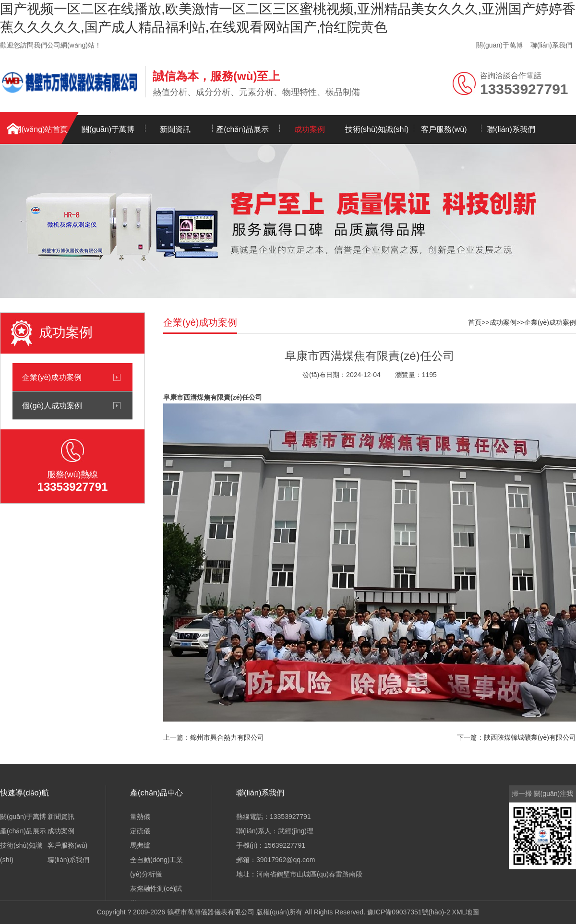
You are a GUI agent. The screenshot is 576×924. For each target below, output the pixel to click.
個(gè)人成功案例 (52, 405)
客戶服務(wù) (444, 129)
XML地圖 (466, 912)
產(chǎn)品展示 (242, 129)
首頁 (475, 322)
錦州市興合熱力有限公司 (227, 737)
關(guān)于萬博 (499, 45)
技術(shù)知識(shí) (377, 129)
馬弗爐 (140, 845)
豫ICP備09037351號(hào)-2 (409, 912)
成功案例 (310, 129)
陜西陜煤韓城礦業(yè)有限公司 (530, 737)
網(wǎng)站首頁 (41, 129)
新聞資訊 (175, 129)
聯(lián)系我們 (551, 45)
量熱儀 (140, 817)
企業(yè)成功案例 (52, 377)
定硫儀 (140, 831)
